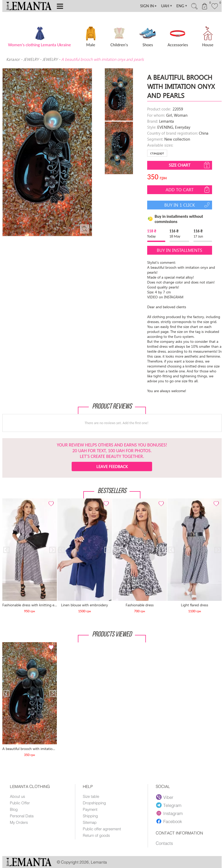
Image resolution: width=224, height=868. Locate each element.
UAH (167, 6)
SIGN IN (149, 6)
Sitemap (90, 822)
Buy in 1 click (188, 205)
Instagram (169, 813)
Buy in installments (179, 250)
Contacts (164, 843)
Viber (165, 797)
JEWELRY (31, 59)
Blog (14, 809)
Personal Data (22, 816)
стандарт (157, 153)
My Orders (19, 822)
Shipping (90, 816)
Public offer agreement (102, 829)
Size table (91, 796)
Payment (90, 809)
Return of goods (96, 835)
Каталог (13, 59)
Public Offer (20, 803)
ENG (182, 6)
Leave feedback (112, 466)
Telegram (169, 805)
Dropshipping (94, 803)
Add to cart (188, 189)
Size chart (190, 165)
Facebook (169, 821)
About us (17, 796)
